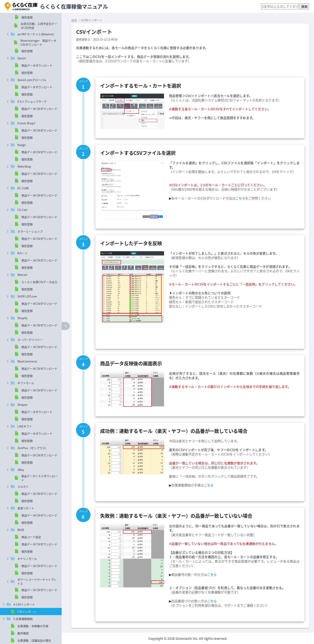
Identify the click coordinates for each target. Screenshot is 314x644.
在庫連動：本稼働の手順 (33, 626)
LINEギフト (25, 426)
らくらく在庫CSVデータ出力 (39, 282)
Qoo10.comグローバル (32, 80)
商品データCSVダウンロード (39, 109)
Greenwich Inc (187, 638)
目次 (74, 20)
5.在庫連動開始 (23, 619)
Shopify (22, 318)
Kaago (22, 145)
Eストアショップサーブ (32, 101)
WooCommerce (27, 361)
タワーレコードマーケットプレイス (37, 581)
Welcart (22, 275)
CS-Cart (22, 210)
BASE (21, 530)
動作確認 (23, 633)
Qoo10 (22, 58)
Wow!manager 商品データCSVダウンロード (38, 43)
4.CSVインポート (24, 604)
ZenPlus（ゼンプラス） (33, 448)
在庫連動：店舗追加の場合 (34, 640)
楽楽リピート (26, 508)
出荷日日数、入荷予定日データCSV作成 (39, 26)
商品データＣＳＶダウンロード (39, 478)
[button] (21, 6)
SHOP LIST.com (27, 296)
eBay (21, 470)
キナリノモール (27, 559)
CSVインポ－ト (27, 612)
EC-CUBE (23, 188)
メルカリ (23, 486)
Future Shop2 (26, 123)
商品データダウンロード (37, 65)
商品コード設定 (31, 537)
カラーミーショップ (30, 231)
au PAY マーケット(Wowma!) (36, 34)
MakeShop (24, 166)
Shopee (22, 405)
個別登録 (27, 17)
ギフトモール (26, 383)
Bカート (23, 253)
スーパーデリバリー (30, 340)
